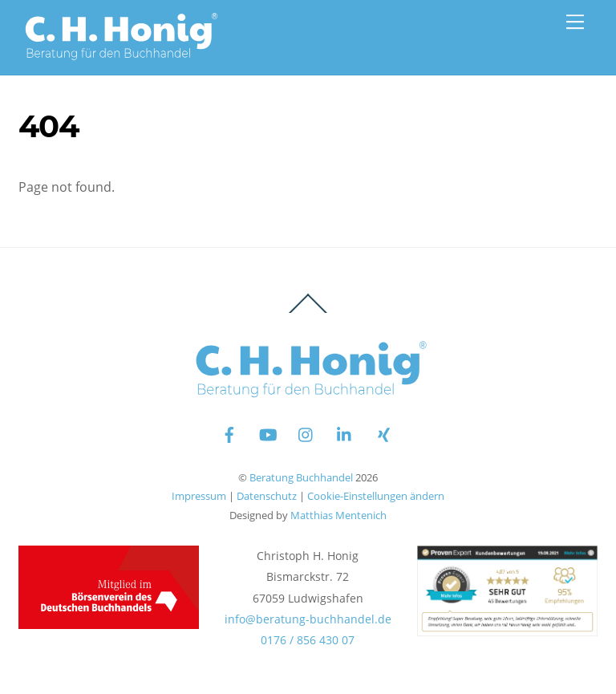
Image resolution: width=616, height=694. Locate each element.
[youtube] (268, 433)
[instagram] (306, 433)
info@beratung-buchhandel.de (308, 619)
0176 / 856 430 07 (308, 640)
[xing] (383, 433)
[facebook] (229, 433)
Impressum (199, 496)
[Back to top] (308, 312)
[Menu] (575, 22)
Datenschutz (267, 496)
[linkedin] (345, 433)
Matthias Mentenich (338, 515)
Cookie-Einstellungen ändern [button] (376, 496)
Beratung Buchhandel (301, 477)
